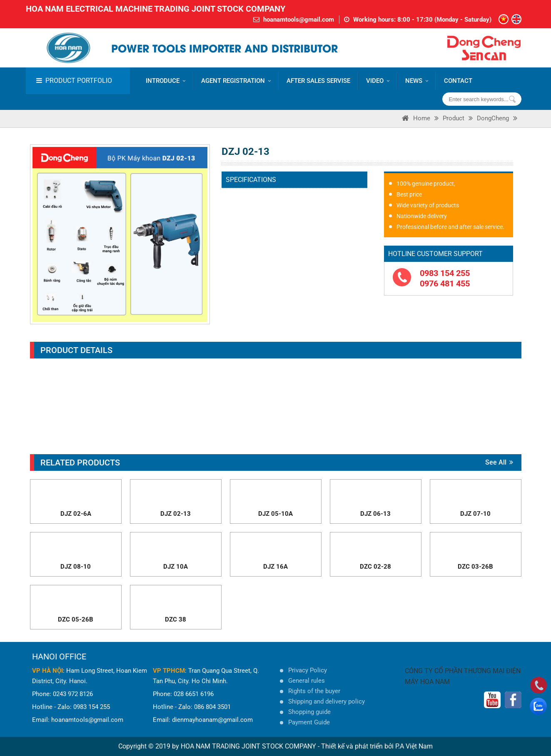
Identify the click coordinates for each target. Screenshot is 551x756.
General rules (307, 681)
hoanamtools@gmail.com (299, 20)
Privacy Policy (308, 670)
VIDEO (378, 81)
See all (499, 462)
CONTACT (458, 81)
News (417, 81)
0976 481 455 (445, 283)
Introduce (166, 81)
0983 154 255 (445, 273)
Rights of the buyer (314, 691)
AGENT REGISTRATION (236, 81)
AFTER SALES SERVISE (318, 81)
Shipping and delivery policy (327, 701)
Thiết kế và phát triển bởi (357, 746)
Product (454, 118)
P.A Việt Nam (414, 746)
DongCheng (493, 118)
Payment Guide (309, 722)
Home (422, 118)
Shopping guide (309, 712)
